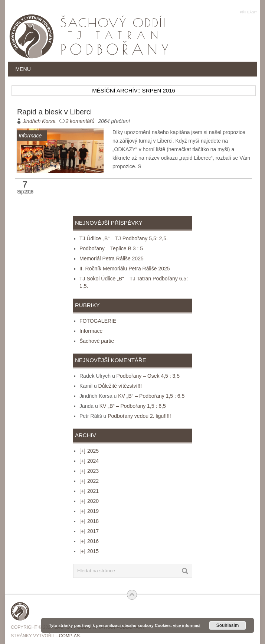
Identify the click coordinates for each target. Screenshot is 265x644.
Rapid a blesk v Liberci (54, 112)
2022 (89, 481)
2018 (89, 521)
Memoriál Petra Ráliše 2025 (112, 258)
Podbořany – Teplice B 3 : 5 (111, 248)
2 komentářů (80, 121)
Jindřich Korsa (39, 121)
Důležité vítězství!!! (120, 386)
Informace (91, 331)
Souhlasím (228, 625)
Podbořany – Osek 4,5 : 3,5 (148, 376)
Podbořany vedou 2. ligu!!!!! (139, 416)
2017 (89, 531)
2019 (89, 511)
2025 (89, 451)
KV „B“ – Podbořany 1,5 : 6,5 (151, 396)
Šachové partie (97, 341)
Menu (23, 69)
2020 (89, 501)
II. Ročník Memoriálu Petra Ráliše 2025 (125, 269)
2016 (89, 541)
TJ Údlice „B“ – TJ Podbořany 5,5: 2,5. (124, 238)
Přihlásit (248, 12)
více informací (187, 625)
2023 (89, 471)
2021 (89, 491)
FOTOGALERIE (98, 321)
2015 (89, 551)
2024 (89, 461)
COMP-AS (69, 636)
